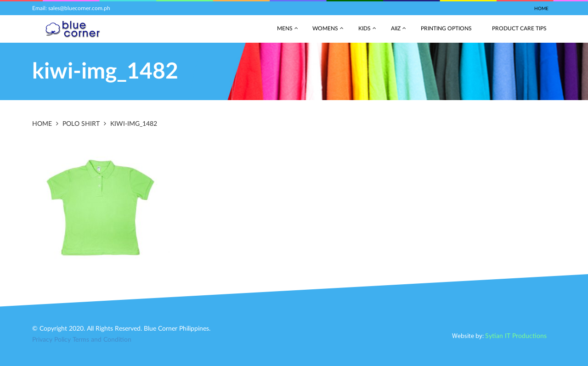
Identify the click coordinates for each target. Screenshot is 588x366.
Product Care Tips (519, 28)
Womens (325, 28)
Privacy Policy (51, 340)
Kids (365, 28)
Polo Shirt (81, 124)
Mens (285, 28)
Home (541, 9)
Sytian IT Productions (516, 336)
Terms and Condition (102, 340)
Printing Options (446, 28)
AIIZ (396, 28)
